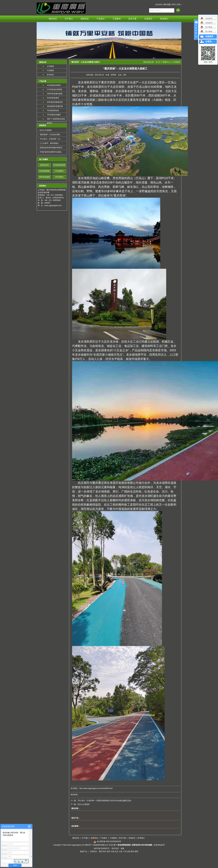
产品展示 (101, 19)
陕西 (136, 851)
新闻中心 (166, 62)
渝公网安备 (109, 841)
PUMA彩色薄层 (53, 98)
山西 (128, 851)
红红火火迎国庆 (46, 130)
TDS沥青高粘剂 (53, 111)
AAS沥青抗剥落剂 (54, 85)
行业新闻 (50, 70)
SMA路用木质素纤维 (55, 106)
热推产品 (83, 851)
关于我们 (69, 19)
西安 (132, 851)
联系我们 (164, 19)
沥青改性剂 (44, 165)
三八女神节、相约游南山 (49, 143)
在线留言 (148, 19)
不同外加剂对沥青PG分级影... (51, 152)
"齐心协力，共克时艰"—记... (51, 139)
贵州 (109, 851)
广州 (124, 851)
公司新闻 (50, 66)
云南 (113, 851)
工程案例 (117, 19)
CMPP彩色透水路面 (55, 94)
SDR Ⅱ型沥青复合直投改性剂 (56, 119)
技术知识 (50, 75)
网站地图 (167, 4)
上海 (120, 851)
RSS (174, 4)
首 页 (158, 62)
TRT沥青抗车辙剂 (54, 115)
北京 (117, 851)
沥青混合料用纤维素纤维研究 (51, 148)
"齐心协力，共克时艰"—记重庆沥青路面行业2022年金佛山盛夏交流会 (104, 801)
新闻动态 (85, 19)
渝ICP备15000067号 (102, 848)
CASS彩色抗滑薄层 (55, 89)
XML (179, 4)
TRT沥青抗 (59, 177)
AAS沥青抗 (59, 171)
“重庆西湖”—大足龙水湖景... (51, 135)
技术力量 (132, 19)
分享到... (209, 42)
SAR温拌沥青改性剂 (55, 102)
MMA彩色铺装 (44, 177)
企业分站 (159, 4)
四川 (105, 851)
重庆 (101, 851)
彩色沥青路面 (44, 171)
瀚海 (122, 848)
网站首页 (53, 19)
